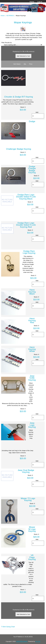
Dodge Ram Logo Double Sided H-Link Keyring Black (26, 197)
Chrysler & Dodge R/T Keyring (19, 97)
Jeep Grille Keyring (32, 378)
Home (32, 2)
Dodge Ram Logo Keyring (29, 252)
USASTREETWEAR (22, 641)
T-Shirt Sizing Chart (8, 627)
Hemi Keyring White (32, 349)
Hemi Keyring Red (32, 320)
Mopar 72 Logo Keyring (28, 499)
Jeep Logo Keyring (32, 425)
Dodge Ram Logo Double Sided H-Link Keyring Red (26, 225)
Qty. (25, 64)
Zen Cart (38, 641)
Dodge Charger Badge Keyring (32, 169)
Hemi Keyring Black (32, 292)
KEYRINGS (10, 16)
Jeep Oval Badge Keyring (26, 471)
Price (31, 64)
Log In (40, 2)
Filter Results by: (7, 42)
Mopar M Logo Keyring (32, 529)
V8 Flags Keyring (32, 557)
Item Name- (17, 64)
